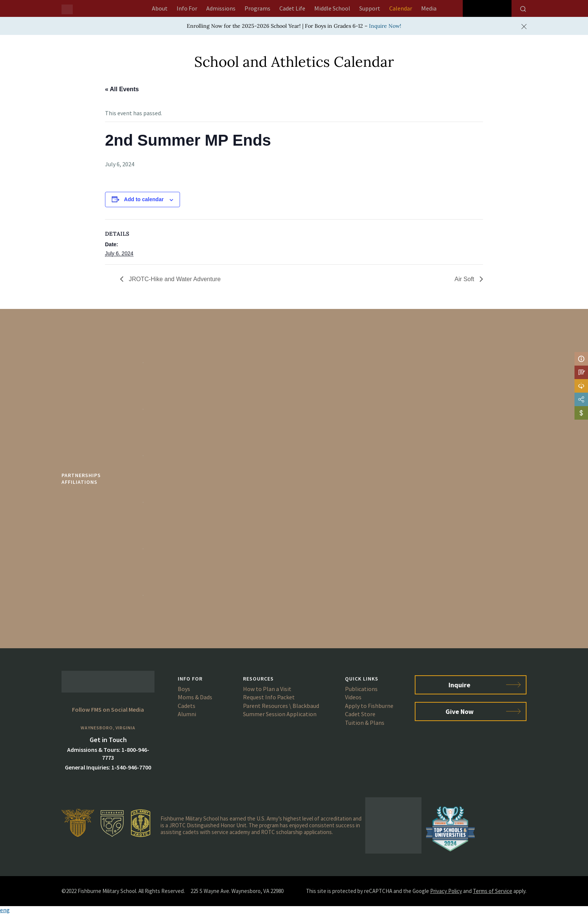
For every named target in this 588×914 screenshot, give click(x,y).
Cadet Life (292, 8)
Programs (257, 8)
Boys (184, 689)
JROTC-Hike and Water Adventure (174, 279)
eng (5, 910)
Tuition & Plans (365, 723)
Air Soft (465, 279)
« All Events (122, 89)
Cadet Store (360, 714)
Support (370, 8)
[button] (294, 910)
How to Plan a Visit (267, 689)
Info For (187, 8)
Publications (361, 689)
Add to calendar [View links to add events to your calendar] (144, 199)
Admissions (221, 8)
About (160, 8)
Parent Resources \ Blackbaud (281, 706)
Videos (353, 697)
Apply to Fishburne (369, 706)
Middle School (332, 8)
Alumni (187, 714)
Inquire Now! (385, 26)
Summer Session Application (280, 714)
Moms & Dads (195, 697)
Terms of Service (493, 891)
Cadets (187, 706)
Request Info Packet (269, 697)
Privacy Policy (446, 891)
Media (429, 8)
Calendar (401, 8)
